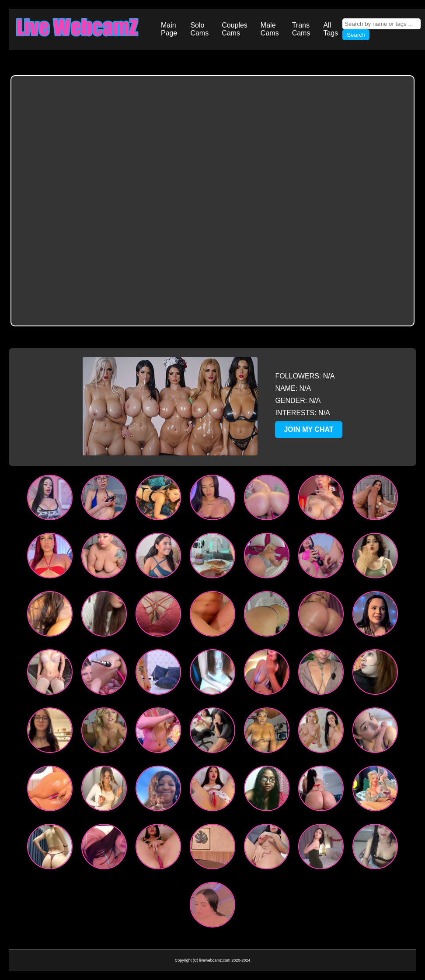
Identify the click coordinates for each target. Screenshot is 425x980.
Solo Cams (199, 29)
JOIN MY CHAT (308, 429)
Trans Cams (301, 29)
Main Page (169, 29)
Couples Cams (235, 29)
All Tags (331, 29)
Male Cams (270, 29)
